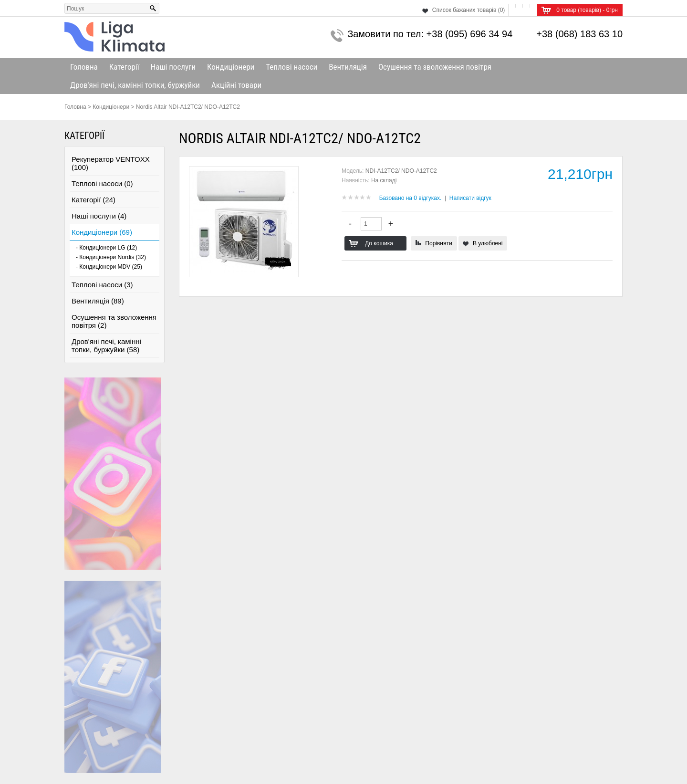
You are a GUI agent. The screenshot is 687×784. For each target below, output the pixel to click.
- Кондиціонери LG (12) (106, 248)
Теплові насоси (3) (102, 285)
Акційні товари (236, 85)
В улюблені (488, 243)
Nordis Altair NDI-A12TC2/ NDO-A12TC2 (188, 107)
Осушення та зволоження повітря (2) (114, 321)
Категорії (124, 67)
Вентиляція (348, 67)
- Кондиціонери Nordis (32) (111, 257)
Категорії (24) (94, 200)
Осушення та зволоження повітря (435, 67)
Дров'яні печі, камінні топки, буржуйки (135, 85)
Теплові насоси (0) (102, 183)
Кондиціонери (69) (102, 232)
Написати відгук (470, 198)
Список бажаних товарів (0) (469, 10)
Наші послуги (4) (99, 216)
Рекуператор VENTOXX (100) (111, 163)
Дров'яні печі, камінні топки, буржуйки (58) (106, 345)
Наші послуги (173, 67)
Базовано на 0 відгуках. (411, 198)
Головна (84, 67)
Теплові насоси (291, 67)
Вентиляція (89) (98, 301)
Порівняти (438, 243)
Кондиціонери (231, 67)
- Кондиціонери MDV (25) (109, 267)
